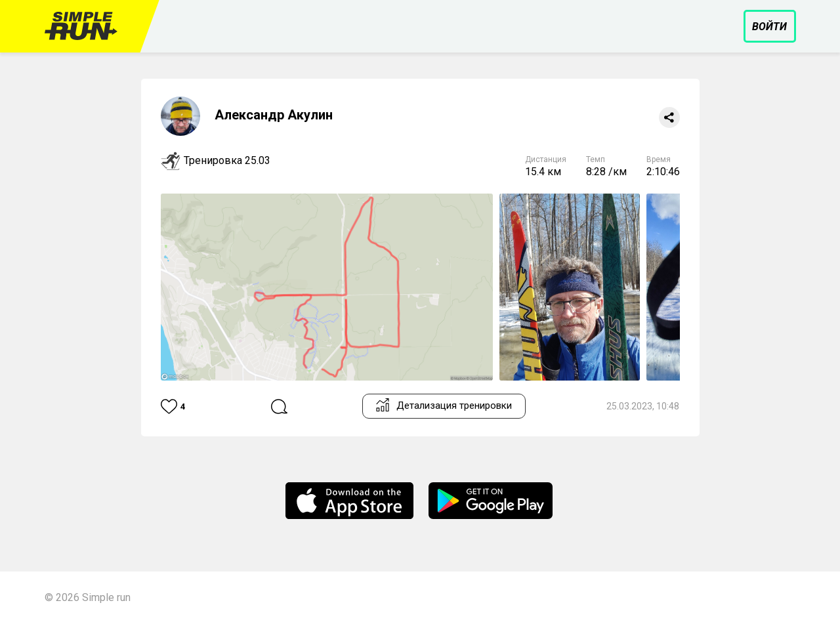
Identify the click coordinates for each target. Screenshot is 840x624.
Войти (769, 27)
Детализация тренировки (444, 405)
